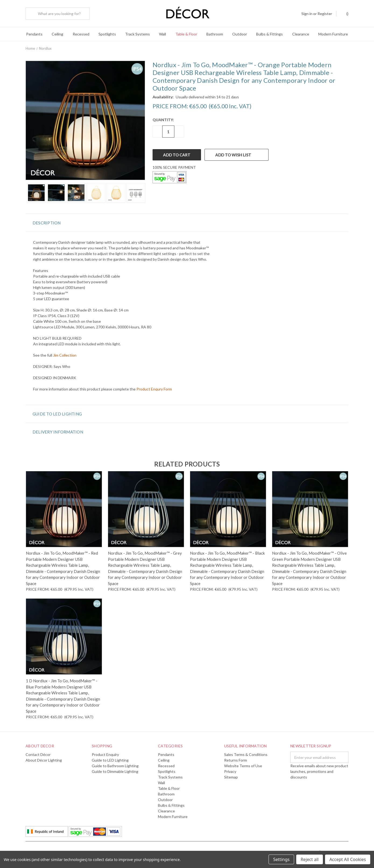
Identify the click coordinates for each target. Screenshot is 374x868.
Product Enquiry (105, 754)
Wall (163, 34)
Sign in (307, 14)
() (345, 13)
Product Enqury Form (154, 388)
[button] (187, 222)
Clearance (301, 34)
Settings (281, 859)
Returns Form (236, 759)
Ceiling (57, 34)
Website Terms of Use (243, 765)
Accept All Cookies (348, 859)
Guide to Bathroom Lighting (115, 765)
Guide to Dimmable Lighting (115, 771)
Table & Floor (186, 34)
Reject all (310, 859)
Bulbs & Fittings (269, 34)
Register (325, 14)
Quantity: (163, 119)
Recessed (81, 34)
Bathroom (215, 34)
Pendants (34, 34)
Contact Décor (38, 754)
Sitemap (231, 776)
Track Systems (137, 34)
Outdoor (240, 34)
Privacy (230, 771)
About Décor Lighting (44, 759)
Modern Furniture (333, 34)
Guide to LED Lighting (110, 759)
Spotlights (107, 34)
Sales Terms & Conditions (246, 754)
